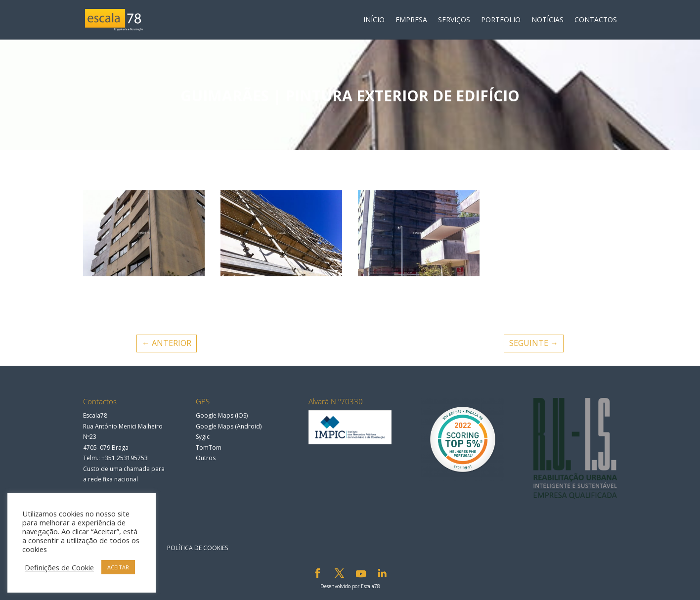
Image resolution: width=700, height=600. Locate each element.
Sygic (203, 437)
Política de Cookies (197, 548)
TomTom (209, 448)
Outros (206, 458)
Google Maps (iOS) (222, 415)
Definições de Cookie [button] (59, 567)
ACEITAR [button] (118, 567)
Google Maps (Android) (229, 426)
